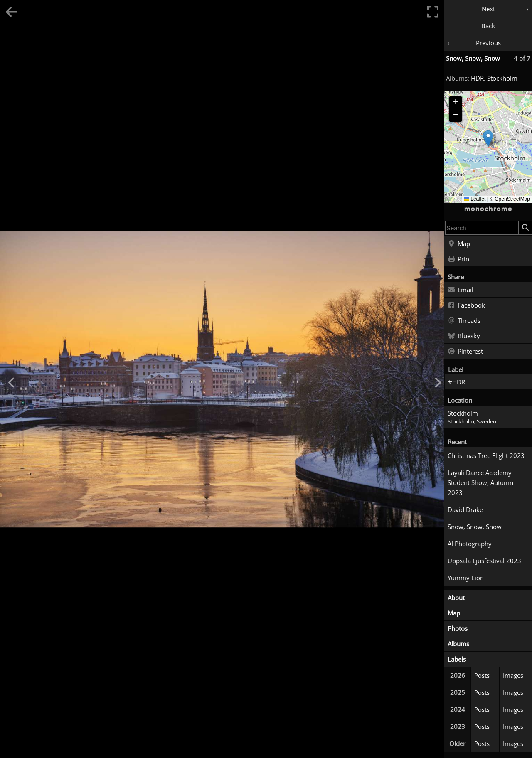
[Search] (525, 228)
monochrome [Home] (488, 209)
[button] (488, 139)
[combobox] (482, 228)
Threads (464, 321)
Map (459, 244)
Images (513, 675)
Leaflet (475, 199)
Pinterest (465, 352)
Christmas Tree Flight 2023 (486, 455)
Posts (482, 675)
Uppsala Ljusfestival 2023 (484, 561)
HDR (477, 78)
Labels (457, 659)
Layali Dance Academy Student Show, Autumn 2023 (480, 482)
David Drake (465, 509)
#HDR (457, 382)
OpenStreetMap (512, 199)
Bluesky (464, 336)
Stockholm (502, 78)
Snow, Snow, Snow (473, 58)
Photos (458, 628)
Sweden (486, 422)
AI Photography (470, 544)
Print (459, 259)
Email (461, 290)
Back (488, 26)
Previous (488, 43)
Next (488, 9)
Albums (458, 644)
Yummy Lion (466, 578)
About (456, 598)
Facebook (466, 305)
